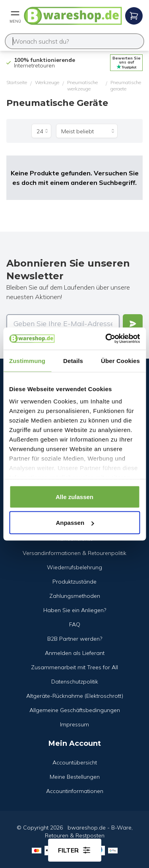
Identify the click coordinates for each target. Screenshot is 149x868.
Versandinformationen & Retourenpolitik (74, 553)
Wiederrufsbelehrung (74, 567)
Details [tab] (73, 360)
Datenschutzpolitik (75, 682)
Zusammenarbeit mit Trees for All (74, 667)
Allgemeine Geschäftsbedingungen (75, 710)
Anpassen (75, 523)
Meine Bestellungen (75, 777)
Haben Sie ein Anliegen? (75, 610)
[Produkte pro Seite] (41, 131)
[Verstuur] (133, 324)
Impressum (74, 724)
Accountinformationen (75, 791)
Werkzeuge (47, 82)
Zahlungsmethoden (75, 596)
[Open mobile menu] (15, 16)
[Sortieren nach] (87, 131)
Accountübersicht (75, 762)
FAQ (75, 624)
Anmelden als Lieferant (75, 653)
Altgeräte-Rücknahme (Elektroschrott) (75, 696)
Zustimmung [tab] (27, 360)
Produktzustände (74, 582)
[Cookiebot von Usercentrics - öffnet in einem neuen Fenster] (106, 339)
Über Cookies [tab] (120, 360)
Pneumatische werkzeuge (82, 85)
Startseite (17, 82)
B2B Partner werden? (75, 639)
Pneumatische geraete (126, 85)
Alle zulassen (74, 496)
